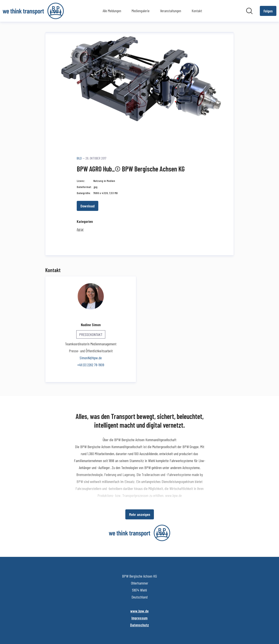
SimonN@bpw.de (91, 358)
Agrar (80, 229)
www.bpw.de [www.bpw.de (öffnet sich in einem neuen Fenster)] (139, 611)
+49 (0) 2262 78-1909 (91, 365)
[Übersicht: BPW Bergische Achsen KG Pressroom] (33, 11)
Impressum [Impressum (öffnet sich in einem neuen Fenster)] (139, 618)
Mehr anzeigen (140, 514)
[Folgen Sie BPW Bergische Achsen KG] (268, 11)
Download (88, 206)
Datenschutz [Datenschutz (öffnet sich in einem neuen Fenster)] (139, 625)
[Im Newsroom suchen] (249, 11)
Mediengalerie (141, 11)
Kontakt (197, 11)
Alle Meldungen (112, 11)
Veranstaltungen (171, 11)
